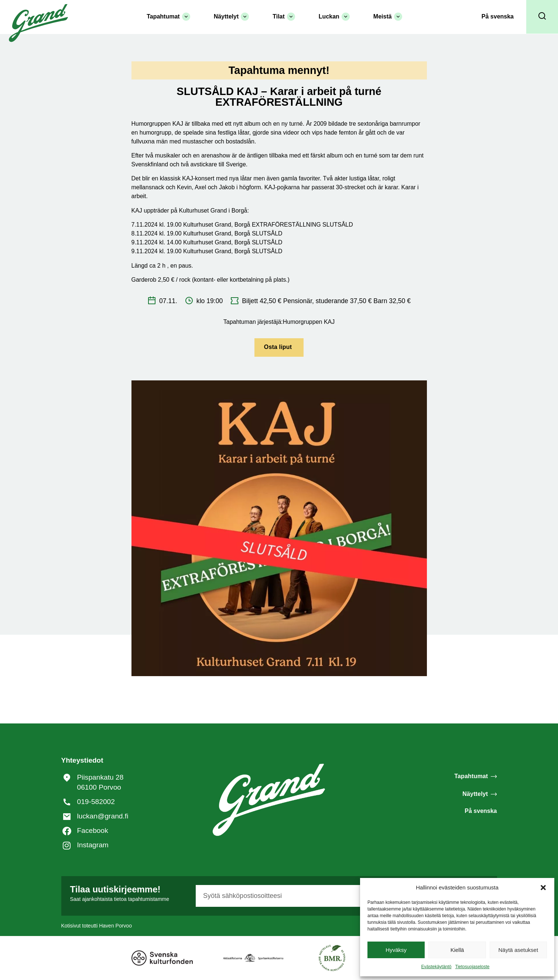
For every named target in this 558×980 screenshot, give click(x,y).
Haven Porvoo (115, 926)
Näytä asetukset (518, 950)
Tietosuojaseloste (473, 967)
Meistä (388, 17)
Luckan (334, 17)
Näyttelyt (232, 17)
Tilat (284, 17)
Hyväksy (396, 950)
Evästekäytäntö (436, 967)
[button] (543, 888)
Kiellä (457, 950)
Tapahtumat (168, 17)
